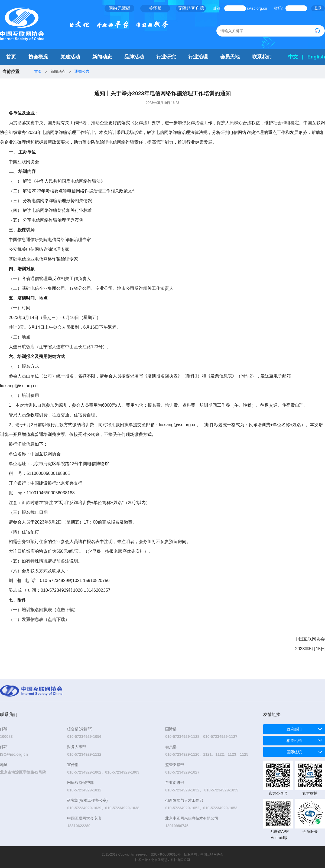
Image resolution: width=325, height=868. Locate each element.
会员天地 (230, 57)
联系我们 (262, 57)
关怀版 (155, 8)
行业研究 (166, 57)
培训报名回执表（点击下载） (50, 610)
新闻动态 (102, 57)
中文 (293, 57)
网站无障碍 (119, 8)
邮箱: (217, 8)
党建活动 (70, 57)
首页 (11, 57)
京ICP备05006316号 (166, 854)
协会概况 (38, 57)
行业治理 (198, 57)
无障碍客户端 (191, 8)
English (316, 57)
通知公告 (82, 71)
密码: (278, 8)
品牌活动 (134, 57)
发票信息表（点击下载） (45, 619)
